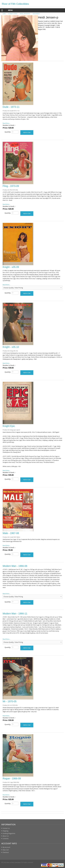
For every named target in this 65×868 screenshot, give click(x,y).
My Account (6, 847)
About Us (6, 836)
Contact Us (6, 828)
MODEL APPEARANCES (25, 14)
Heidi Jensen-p (36, 14)
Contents (5, 839)
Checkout (6, 852)
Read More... (6, 123)
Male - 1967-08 (11, 533)
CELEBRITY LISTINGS (13, 14)
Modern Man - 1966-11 (15, 614)
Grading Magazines (9, 833)
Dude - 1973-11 (11, 107)
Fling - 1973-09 (11, 186)
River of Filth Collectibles (15, 4)
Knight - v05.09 (11, 267)
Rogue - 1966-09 (12, 779)
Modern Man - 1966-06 (15, 566)
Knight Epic (9, 426)
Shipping (5, 831)
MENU (9, 10)
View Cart (6, 850)
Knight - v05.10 (11, 347)
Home (4, 14)
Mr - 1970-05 (10, 701)
